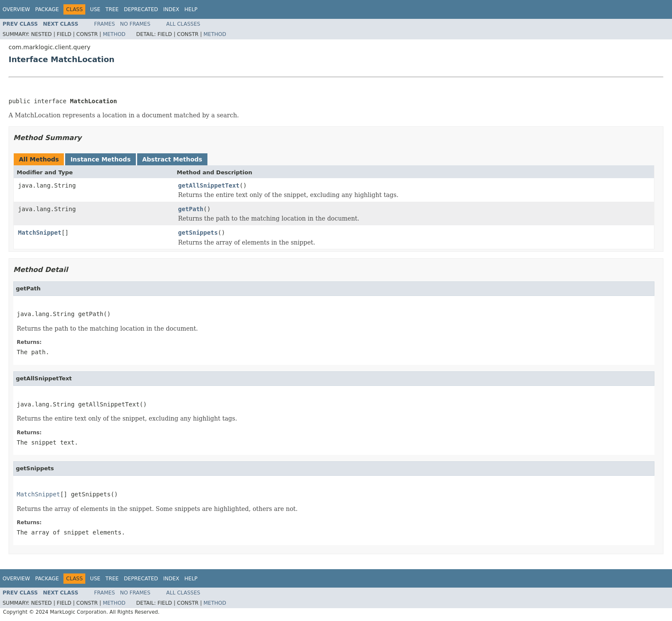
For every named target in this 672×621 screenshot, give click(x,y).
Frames (105, 24)
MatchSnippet (40, 233)
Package (47, 9)
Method (114, 34)
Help (191, 9)
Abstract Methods (172, 159)
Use (95, 9)
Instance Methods (100, 159)
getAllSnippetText (209, 185)
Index (171, 9)
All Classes (183, 24)
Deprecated (141, 9)
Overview (16, 9)
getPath (191, 209)
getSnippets (198, 233)
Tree (112, 9)
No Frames (135, 24)
